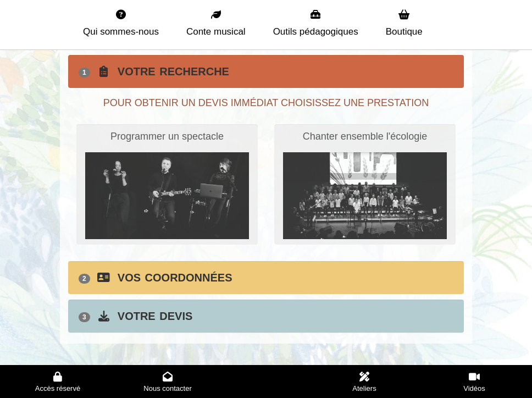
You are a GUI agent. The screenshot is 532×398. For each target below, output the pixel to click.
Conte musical (216, 23)
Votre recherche (154, 71)
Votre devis (135, 316)
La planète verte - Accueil (35, 7)
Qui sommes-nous (121, 23)
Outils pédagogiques (316, 23)
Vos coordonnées (156, 278)
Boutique (404, 23)
